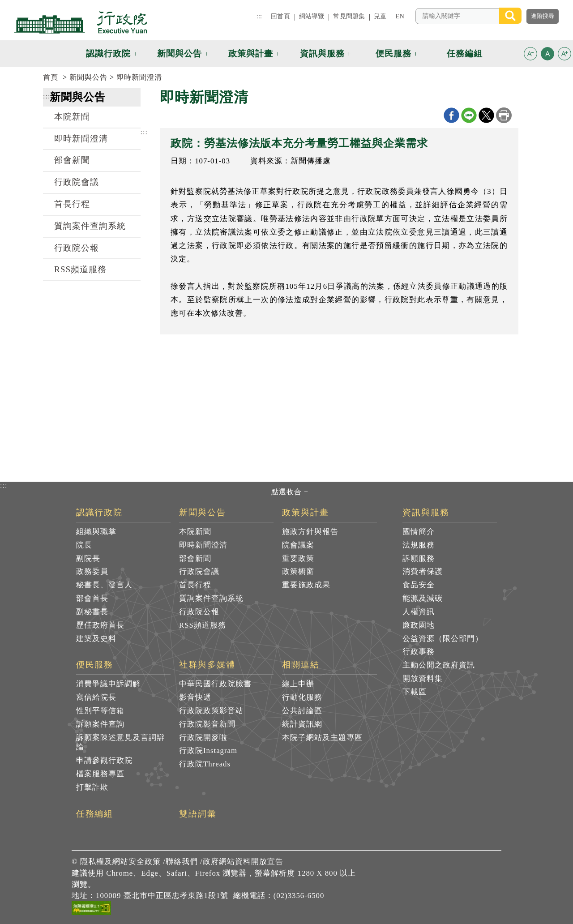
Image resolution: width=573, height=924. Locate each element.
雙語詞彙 (198, 814)
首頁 (51, 77)
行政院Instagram (208, 751)
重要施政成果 (306, 585)
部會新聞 (72, 160)
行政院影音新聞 (207, 724)
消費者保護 (423, 571)
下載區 (415, 692)
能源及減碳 (423, 598)
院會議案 (298, 545)
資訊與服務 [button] (322, 53)
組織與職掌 (96, 532)
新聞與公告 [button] (180, 53)
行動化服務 (302, 697)
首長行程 (72, 204)
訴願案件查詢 (100, 724)
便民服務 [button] (393, 53)
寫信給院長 (96, 697)
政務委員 (92, 571)
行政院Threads (205, 764)
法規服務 (419, 545)
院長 (84, 545)
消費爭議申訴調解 (108, 684)
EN (400, 16)
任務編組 (95, 814)
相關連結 (301, 665)
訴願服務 (419, 558)
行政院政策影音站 (211, 711)
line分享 (469, 115)
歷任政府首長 (100, 625)
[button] (530, 54)
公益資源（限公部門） (443, 639)
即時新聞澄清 (139, 77)
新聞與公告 (88, 77)
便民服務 (95, 665)
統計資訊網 (302, 724)
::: (259, 16)
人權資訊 (419, 612)
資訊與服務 (426, 513)
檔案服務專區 (100, 774)
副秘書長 (92, 612)
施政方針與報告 (310, 532)
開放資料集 (423, 678)
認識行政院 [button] (108, 53)
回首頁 (280, 16)
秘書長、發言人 (104, 585)
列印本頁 (504, 115)
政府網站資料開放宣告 (243, 862)
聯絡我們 (182, 862)
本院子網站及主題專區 (322, 738)
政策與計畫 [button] (251, 53)
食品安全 (419, 585)
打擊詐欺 (92, 787)
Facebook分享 (451, 115)
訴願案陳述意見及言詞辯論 (120, 742)
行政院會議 (77, 182)
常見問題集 (349, 16)
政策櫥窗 (298, 571)
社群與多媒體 (207, 665)
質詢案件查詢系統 (90, 226)
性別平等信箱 (100, 711)
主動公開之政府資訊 (439, 665)
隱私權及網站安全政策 (120, 862)
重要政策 (298, 558)
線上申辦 (298, 684)
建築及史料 (96, 639)
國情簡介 (419, 532)
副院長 (88, 558)
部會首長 (92, 598)
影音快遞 (195, 697)
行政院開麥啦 (203, 738)
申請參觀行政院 (104, 760)
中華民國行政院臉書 (215, 684)
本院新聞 (72, 117)
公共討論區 (302, 711)
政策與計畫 (306, 513)
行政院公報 (77, 248)
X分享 (486, 115)
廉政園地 (419, 625)
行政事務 (419, 652)
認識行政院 (100, 513)
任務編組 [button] (465, 53)
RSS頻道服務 (80, 269)
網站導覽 (312, 16)
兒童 (380, 16)
